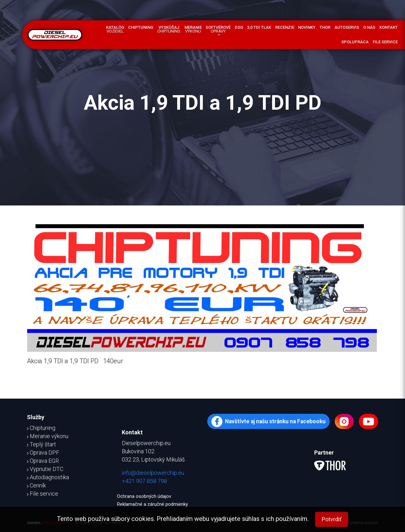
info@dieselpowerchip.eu (153, 473)
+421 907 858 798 (144, 481)
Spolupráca (355, 42)
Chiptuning (141, 27)
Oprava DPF (43, 453)
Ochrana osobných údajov (144, 496)
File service (385, 42)
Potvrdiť (332, 519)
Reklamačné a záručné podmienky (153, 504)
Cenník (36, 485)
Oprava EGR (43, 461)
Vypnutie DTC (45, 469)
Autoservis (347, 27)
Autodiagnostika (48, 477)
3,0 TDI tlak (259, 27)
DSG (239, 27)
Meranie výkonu (48, 436)
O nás (369, 27)
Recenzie (285, 27)
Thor (325, 27)
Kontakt (389, 27)
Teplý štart (41, 444)
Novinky (307, 27)
